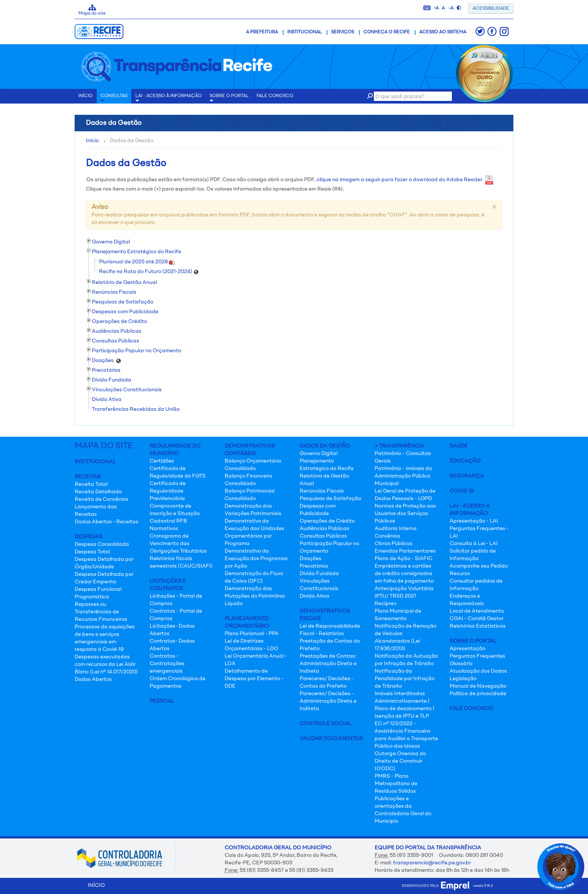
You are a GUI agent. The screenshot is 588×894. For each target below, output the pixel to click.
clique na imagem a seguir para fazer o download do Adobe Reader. (405, 180)
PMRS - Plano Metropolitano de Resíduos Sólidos (396, 784)
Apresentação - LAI (474, 521)
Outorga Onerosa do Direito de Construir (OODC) (400, 761)
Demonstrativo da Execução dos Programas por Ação (256, 559)
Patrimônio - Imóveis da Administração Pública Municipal (403, 476)
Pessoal (162, 701)
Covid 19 (462, 491)
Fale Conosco (471, 709)
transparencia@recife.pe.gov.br (432, 863)
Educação (465, 461)
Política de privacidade (478, 694)
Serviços (343, 32)
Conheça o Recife (387, 32)
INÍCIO (85, 96)
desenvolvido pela (435, 886)
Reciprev (385, 604)
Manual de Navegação (478, 686)
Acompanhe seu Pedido (479, 566)
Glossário (461, 664)
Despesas (88, 537)
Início (92, 141)
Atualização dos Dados (478, 671)
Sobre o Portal (229, 99)
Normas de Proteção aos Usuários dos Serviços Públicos (405, 514)
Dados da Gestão (325, 446)
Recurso (460, 574)
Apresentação (467, 649)
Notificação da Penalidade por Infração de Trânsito (405, 679)
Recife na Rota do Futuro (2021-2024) (149, 272)
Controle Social (325, 724)
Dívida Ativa (107, 400)
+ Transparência (399, 446)
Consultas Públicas (323, 536)
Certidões (162, 461)
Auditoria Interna (396, 529)
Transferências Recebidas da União (136, 409)
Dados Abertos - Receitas (106, 522)
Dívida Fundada (319, 574)
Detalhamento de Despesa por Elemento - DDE (254, 679)
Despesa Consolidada (102, 544)
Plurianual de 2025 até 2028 (137, 262)
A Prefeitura (262, 32)
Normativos (164, 529)
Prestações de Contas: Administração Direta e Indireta (328, 664)
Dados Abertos (93, 679)
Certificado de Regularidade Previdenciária (168, 491)
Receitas (88, 477)
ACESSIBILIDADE (491, 9)
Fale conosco (275, 96)
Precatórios (314, 566)
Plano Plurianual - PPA (252, 634)
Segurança (467, 476)
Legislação (463, 679)
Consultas (114, 99)
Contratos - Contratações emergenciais (167, 664)
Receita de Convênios (101, 499)
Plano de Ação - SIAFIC (403, 559)
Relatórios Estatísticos (478, 626)
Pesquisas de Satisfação (330, 499)
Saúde (459, 446)
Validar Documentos (331, 739)
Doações (310, 559)
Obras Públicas (394, 544)
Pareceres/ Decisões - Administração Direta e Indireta (328, 701)
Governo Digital (319, 454)
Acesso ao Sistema (443, 32)
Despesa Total (92, 552)
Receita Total (91, 484)
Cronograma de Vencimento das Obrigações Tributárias (178, 544)
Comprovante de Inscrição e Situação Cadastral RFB (175, 514)
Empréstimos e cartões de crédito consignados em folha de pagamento (404, 574)
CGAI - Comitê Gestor (477, 619)
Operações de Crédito (327, 521)
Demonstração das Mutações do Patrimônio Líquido (255, 596)
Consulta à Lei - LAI (474, 544)
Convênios (387, 536)
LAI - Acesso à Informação (169, 99)
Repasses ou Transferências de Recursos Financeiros (101, 612)
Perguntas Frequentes (477, 656)
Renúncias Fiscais (322, 491)
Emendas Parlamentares (405, 551)
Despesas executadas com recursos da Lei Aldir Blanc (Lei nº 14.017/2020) (106, 664)
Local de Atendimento (477, 611)
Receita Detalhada (98, 492)
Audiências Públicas (324, 529)
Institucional (304, 32)
